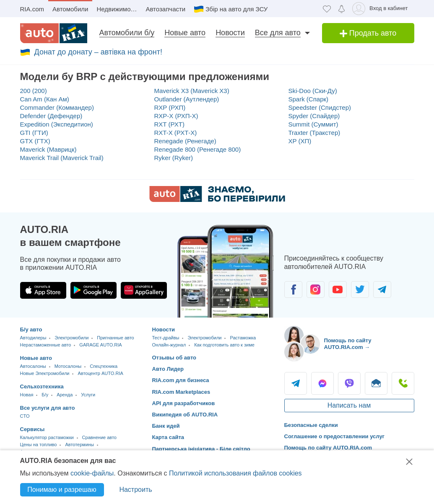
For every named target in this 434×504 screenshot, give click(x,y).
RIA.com (32, 9)
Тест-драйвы (166, 338)
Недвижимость (118, 9)
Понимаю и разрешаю (62, 490)
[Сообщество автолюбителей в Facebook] (293, 289)
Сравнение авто (99, 437)
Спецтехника (104, 366)
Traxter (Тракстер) (314, 133)
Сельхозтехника (42, 386)
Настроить (135, 490)
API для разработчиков (184, 403)
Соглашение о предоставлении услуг (335, 436)
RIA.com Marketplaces (181, 392)
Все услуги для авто (48, 408)
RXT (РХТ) (169, 124)
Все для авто (278, 33)
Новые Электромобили (45, 373)
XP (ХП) (300, 141)
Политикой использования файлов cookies (235, 473)
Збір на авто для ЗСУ (236, 9)
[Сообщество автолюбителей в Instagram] (316, 289)
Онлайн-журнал (169, 345)
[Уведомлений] (342, 9)
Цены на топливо (39, 445)
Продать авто (368, 33)
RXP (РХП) (170, 107)
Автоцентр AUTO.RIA (100, 373)
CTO (25, 416)
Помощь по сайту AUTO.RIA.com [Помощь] (328, 448)
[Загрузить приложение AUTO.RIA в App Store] (43, 290)
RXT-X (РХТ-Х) (176, 133)
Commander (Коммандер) (57, 107)
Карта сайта (168, 437)
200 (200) (34, 91)
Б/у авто (31, 330)
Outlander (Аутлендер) (187, 99)
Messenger (322, 383)
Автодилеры (33, 338)
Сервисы (32, 429)
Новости (230, 33)
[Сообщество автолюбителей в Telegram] (382, 289)
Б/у (45, 395)
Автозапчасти (165, 9)
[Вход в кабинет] (381, 9)
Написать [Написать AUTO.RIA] (376, 383)
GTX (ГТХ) (35, 141)
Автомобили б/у (127, 33)
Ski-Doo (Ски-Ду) (313, 91)
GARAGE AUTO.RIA (100, 345)
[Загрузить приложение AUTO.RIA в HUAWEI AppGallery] (144, 290)
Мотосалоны (68, 366)
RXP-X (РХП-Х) (176, 116)
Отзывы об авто (174, 358)
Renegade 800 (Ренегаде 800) (198, 149)
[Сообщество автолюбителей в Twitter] (360, 289)
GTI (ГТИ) (34, 133)
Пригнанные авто (115, 338)
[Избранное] (327, 9)
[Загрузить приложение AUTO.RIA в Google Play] (94, 290)
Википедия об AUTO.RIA (185, 415)
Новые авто (185, 33)
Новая (27, 395)
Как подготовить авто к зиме (224, 345)
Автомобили (70, 9)
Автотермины (79, 445)
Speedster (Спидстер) (320, 107)
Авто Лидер (168, 369)
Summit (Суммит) (313, 124)
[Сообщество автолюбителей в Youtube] (338, 289)
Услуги (88, 395)
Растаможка (243, 338)
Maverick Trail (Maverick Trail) (62, 158)
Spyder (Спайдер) (314, 116)
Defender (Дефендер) (51, 116)
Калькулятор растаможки (47, 437)
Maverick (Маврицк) (48, 149)
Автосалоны (33, 366)
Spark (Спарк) (309, 99)
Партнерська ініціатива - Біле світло (201, 449)
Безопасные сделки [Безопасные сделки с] (311, 425)
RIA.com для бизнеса (181, 380)
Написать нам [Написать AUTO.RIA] (349, 405)
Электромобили (71, 338)
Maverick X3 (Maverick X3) (192, 91)
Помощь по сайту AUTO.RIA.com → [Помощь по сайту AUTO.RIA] (348, 344)
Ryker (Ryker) (174, 158)
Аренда (65, 395)
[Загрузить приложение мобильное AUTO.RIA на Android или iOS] (226, 271)
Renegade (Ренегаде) (185, 141)
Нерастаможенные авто (46, 345)
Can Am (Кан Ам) (45, 99)
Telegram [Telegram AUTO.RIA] (296, 383)
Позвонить (403, 383)
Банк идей (166, 426)
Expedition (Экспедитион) (57, 124)
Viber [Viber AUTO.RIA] (349, 383)
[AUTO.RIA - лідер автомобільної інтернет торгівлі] (54, 33)
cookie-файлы (92, 473)
